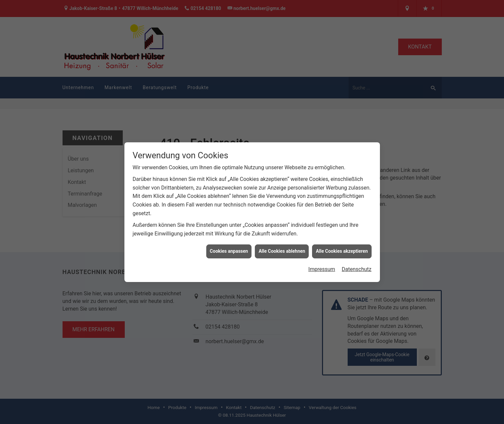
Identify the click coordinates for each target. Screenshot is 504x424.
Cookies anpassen (229, 249)
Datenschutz (356, 267)
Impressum (322, 267)
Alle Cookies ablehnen (282, 249)
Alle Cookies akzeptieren (342, 249)
